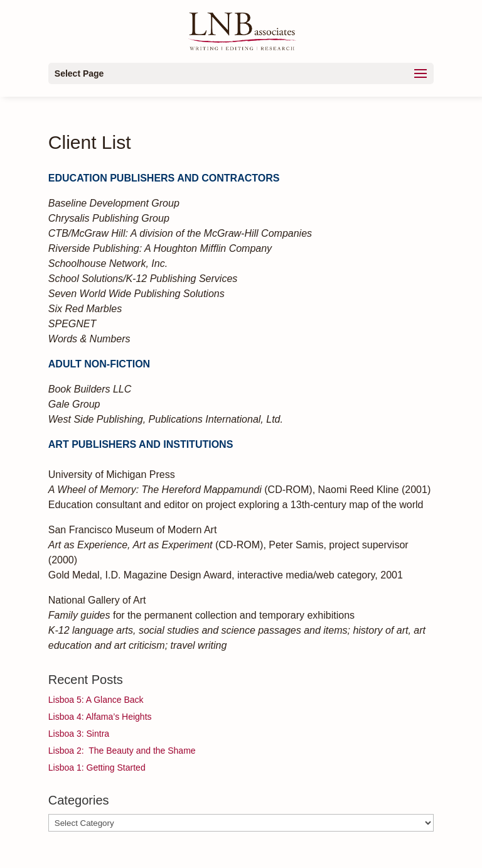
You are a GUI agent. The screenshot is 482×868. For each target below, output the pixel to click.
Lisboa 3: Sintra (79, 734)
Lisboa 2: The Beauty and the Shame (122, 751)
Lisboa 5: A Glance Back (96, 700)
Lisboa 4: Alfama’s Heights (100, 717)
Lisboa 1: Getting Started (97, 768)
